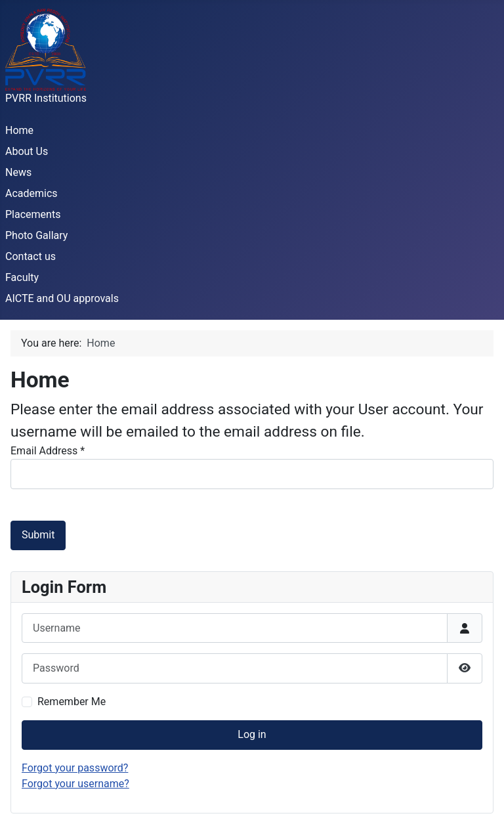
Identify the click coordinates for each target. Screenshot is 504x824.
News (18, 172)
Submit (38, 535)
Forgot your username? (75, 784)
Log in (252, 734)
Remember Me (72, 702)
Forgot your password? (75, 768)
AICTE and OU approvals (62, 298)
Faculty (22, 277)
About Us (27, 151)
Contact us (31, 256)
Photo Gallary (36, 235)
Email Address (48, 451)
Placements (33, 214)
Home (19, 130)
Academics (31, 193)
